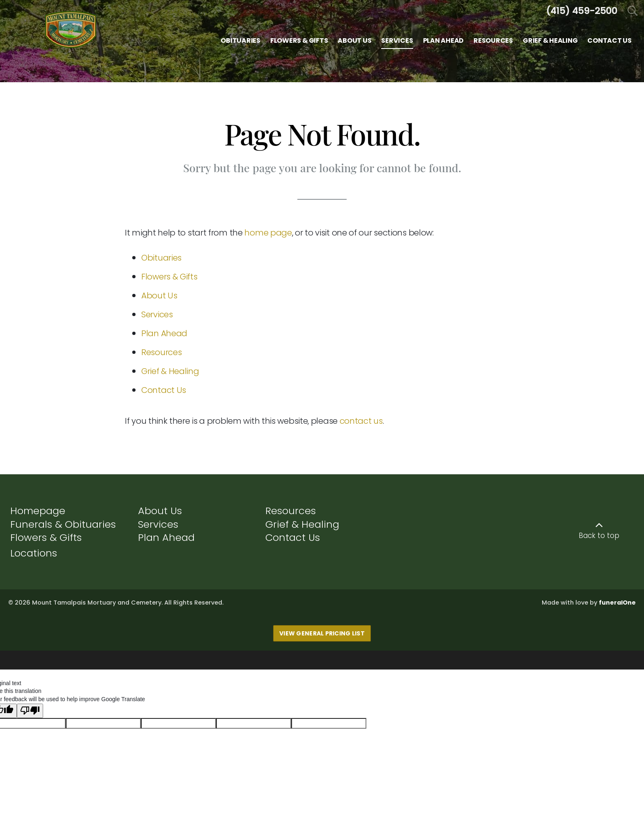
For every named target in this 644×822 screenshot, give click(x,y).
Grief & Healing (170, 371)
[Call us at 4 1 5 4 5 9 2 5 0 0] (582, 11)
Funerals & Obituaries (63, 524)
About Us (159, 296)
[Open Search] (633, 11)
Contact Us (164, 390)
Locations (34, 553)
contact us (361, 421)
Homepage (38, 511)
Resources (161, 352)
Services (157, 314)
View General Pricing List (322, 633)
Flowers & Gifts (169, 277)
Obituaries (161, 258)
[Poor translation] (30, 707)
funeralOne (617, 603)
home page (268, 233)
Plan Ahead (164, 333)
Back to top (599, 536)
